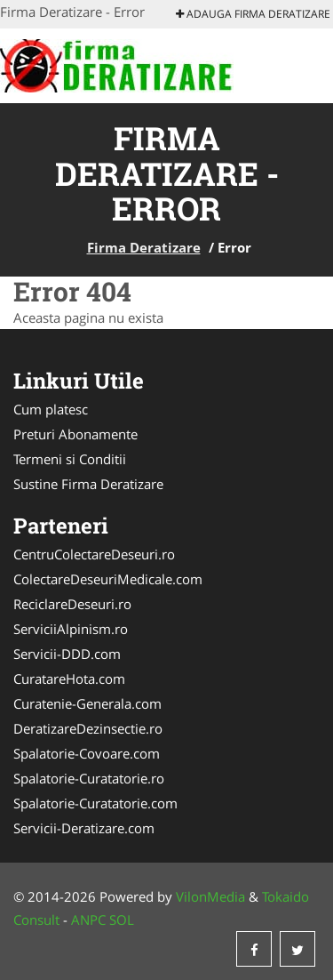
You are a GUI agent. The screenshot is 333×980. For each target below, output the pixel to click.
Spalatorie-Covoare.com (87, 753)
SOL (122, 920)
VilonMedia (210, 896)
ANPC (88, 920)
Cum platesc (51, 409)
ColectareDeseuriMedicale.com (108, 579)
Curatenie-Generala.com (87, 703)
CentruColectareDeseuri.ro (94, 554)
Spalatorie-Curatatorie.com (95, 803)
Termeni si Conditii (70, 459)
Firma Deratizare (144, 247)
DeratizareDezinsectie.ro (88, 728)
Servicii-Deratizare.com (84, 828)
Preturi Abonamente (75, 434)
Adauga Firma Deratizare (253, 14)
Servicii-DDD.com (67, 654)
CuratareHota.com (69, 679)
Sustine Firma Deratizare (88, 484)
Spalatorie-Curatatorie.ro (89, 778)
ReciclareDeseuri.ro (72, 604)
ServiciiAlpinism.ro (71, 629)
